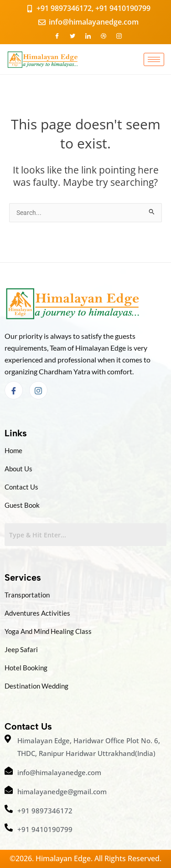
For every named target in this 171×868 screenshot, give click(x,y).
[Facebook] (57, 36)
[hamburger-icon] (154, 59)
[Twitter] (73, 36)
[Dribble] (104, 36)
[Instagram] (119, 36)
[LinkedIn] (88, 36)
